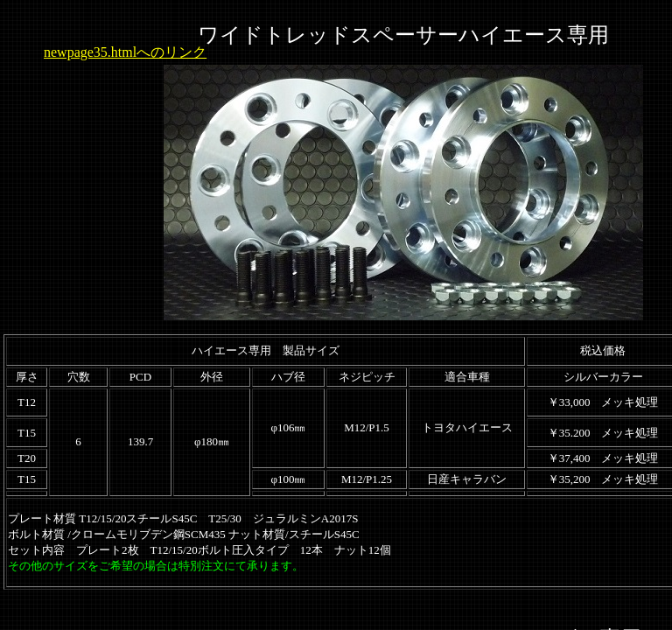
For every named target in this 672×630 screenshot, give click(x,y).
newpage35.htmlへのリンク (125, 52)
